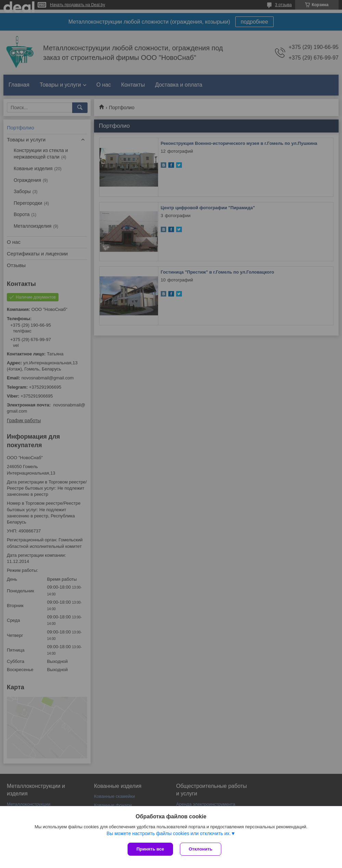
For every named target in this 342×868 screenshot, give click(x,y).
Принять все (150, 849)
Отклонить (201, 849)
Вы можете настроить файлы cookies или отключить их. (168, 833)
